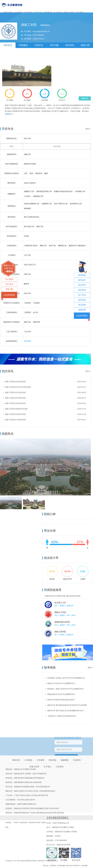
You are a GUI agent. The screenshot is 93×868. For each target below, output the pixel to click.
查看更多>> (9, 114)
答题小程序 (34, 767)
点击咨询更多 (9, 295)
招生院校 (53, 760)
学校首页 (8, 45)
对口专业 (9, 284)
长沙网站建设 (61, 866)
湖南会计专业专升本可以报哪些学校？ (62, 683)
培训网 (16, 823)
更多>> (88, 129)
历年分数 (54, 45)
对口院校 (9, 279)
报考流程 (82, 300)
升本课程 (40, 760)
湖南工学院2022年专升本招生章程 (18, 387)
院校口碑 (85, 45)
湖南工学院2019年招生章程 (15, 403)
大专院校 (28, 760)
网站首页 (16, 760)
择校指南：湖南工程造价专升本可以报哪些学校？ (66, 689)
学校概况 (23, 45)
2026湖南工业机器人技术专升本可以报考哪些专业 (66, 678)
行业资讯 (60, 767)
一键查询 (9, 271)
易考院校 (82, 275)
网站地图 (85, 866)
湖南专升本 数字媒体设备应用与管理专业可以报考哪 (67, 705)
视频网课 (65, 760)
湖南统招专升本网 (35, 823)
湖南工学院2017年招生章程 (15, 420)
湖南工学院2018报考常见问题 (16, 409)
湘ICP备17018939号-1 (74, 866)
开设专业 (39, 45)
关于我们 (47, 767)
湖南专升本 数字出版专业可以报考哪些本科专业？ (66, 711)
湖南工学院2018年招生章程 (15, 414)
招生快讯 (70, 45)
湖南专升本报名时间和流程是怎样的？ (62, 700)
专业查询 (77, 760)
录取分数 (9, 289)
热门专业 (82, 295)
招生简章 (82, 290)
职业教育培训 (23, 823)
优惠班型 (82, 310)
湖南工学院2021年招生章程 (15, 392)
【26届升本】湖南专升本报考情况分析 (62, 716)
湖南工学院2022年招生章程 (15, 382)
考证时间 (82, 285)
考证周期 (82, 305)
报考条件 (82, 280)
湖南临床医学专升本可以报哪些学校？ (62, 694)
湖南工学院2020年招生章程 (15, 398)
